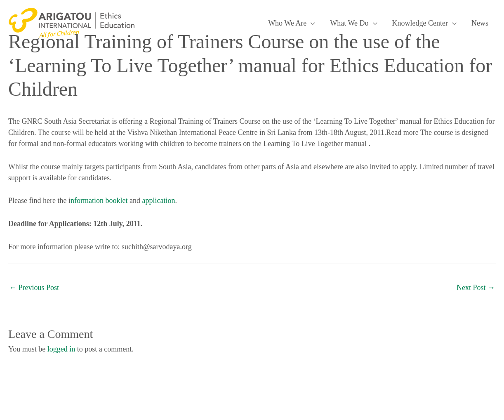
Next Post (476, 288)
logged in (61, 349)
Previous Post (34, 288)
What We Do (349, 23)
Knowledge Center (420, 23)
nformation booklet (99, 201)
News (480, 23)
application (158, 201)
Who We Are (287, 23)
